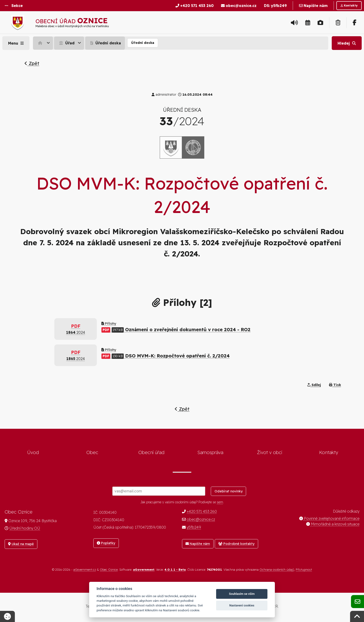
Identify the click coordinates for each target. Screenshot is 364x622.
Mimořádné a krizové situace (333, 524)
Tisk (335, 385)
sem (220, 502)
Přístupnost (304, 570)
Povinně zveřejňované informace (329, 518)
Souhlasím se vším (242, 594)
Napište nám (198, 544)
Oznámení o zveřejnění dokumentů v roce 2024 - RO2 (176, 329)
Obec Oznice (109, 570)
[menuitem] (44, 43)
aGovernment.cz (85, 570)
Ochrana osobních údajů (277, 570)
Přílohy (109, 324)
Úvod (33, 452)
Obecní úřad (151, 452)
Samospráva (210, 452)
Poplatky (106, 543)
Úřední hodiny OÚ (25, 528)
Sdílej (314, 385)
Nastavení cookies (242, 605)
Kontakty (329, 452)
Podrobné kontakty (236, 544)
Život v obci (270, 452)
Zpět (32, 63)
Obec (92, 452)
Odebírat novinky (229, 491)
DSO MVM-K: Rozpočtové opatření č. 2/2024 (166, 356)
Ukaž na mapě (21, 544)
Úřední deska (105, 43)
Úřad (66, 43)
